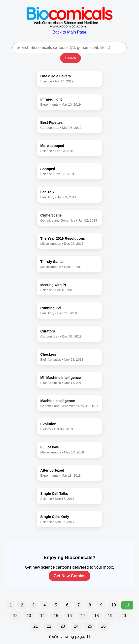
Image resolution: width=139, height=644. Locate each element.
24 (76, 626)
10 (114, 605)
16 (69, 616)
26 (103, 626)
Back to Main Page (69, 30)
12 (15, 616)
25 (90, 626)
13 (29, 616)
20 (124, 616)
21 (36, 626)
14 (43, 616)
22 (49, 626)
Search (71, 58)
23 (63, 626)
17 (83, 616)
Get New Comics (69, 576)
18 (97, 616)
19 (110, 616)
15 (56, 616)
